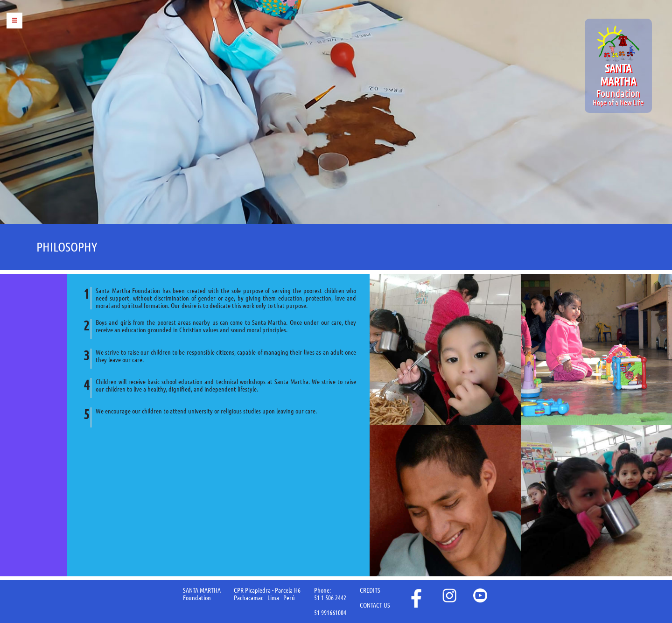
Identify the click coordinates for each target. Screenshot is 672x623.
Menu (14, 21)
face (415, 598)
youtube (480, 595)
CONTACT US (375, 605)
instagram (449, 595)
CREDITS (370, 590)
